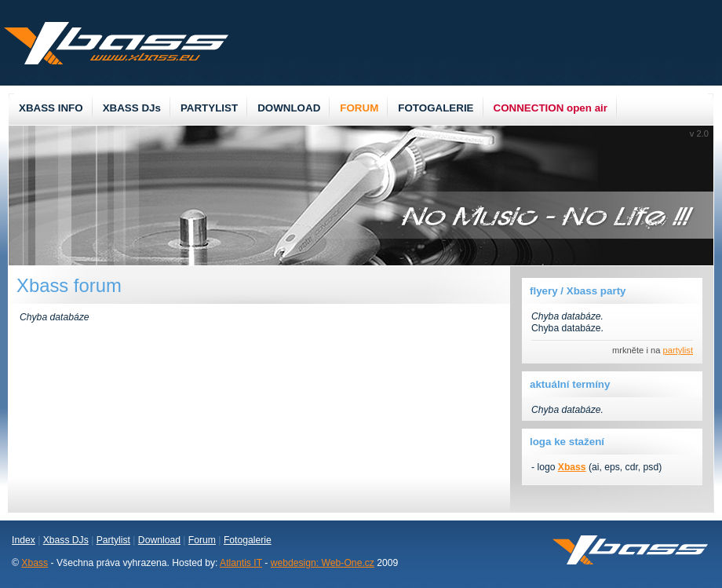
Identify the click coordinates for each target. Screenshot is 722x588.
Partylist (113, 540)
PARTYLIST (209, 108)
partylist (678, 350)
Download (159, 540)
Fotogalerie (248, 540)
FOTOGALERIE (436, 108)
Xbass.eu (116, 43)
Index (24, 540)
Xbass (35, 563)
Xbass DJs (66, 540)
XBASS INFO (51, 108)
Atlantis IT (241, 563)
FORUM (359, 108)
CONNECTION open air (551, 108)
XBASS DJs (132, 108)
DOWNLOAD (289, 108)
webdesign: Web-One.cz (323, 563)
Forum (202, 540)
